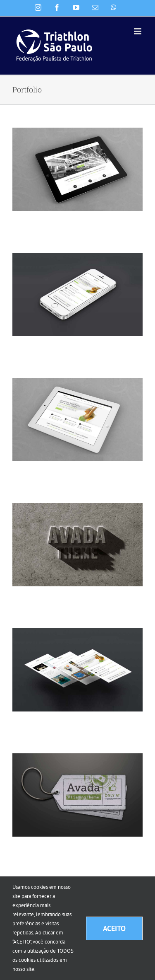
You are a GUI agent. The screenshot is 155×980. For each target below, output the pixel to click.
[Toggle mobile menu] (138, 31)
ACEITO (114, 928)
